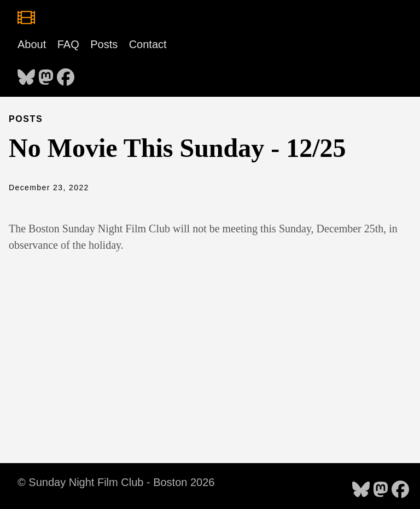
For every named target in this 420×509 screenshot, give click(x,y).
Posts (104, 44)
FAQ (68, 44)
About (32, 44)
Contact (148, 44)
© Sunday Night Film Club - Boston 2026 (116, 482)
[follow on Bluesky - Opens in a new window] (26, 74)
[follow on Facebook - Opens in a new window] (66, 74)
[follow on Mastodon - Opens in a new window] (46, 74)
